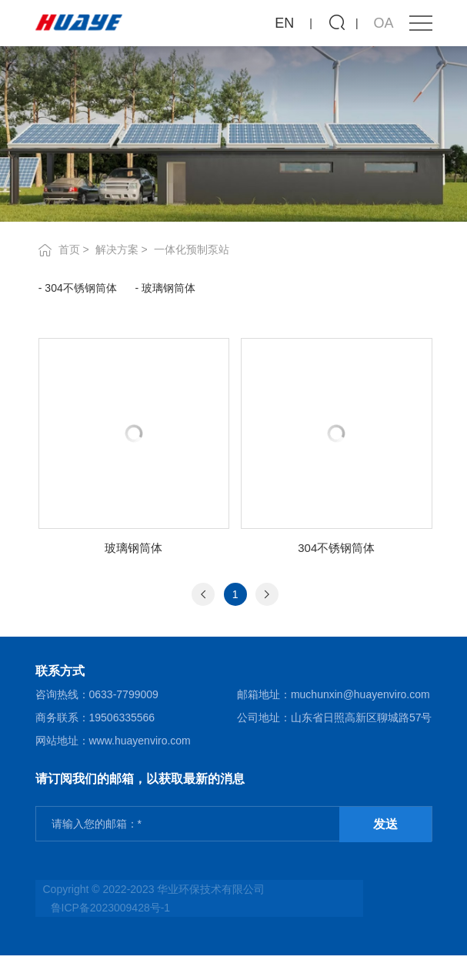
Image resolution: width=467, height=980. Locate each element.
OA (384, 23)
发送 (385, 824)
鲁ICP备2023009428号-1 (111, 908)
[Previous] (203, 594)
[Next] (267, 594)
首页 (69, 249)
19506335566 (122, 717)
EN (284, 23)
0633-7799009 (124, 694)
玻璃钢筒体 (168, 288)
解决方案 (117, 249)
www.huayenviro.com (140, 741)
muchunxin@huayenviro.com (360, 694)
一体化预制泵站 (192, 249)
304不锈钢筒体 (80, 288)
